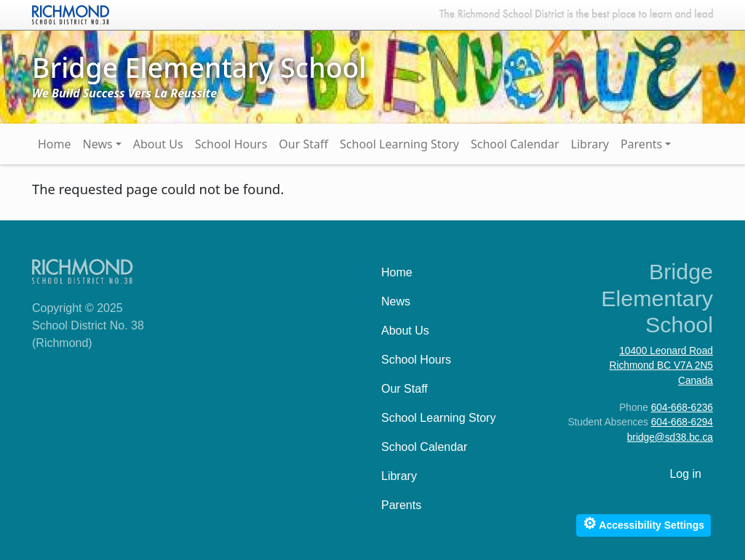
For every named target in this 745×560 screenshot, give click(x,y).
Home (55, 144)
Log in (685, 474)
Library (590, 144)
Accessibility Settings (644, 523)
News (98, 144)
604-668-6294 (682, 422)
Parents (641, 144)
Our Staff (303, 144)
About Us (158, 144)
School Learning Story (399, 144)
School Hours (231, 144)
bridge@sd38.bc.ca (670, 437)
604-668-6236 (682, 408)
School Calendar (515, 144)
